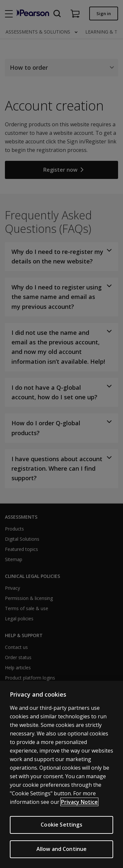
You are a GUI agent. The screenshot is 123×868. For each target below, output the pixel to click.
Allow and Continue (62, 849)
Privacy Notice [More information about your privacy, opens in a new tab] (79, 802)
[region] (61, 774)
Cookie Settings (61, 825)
